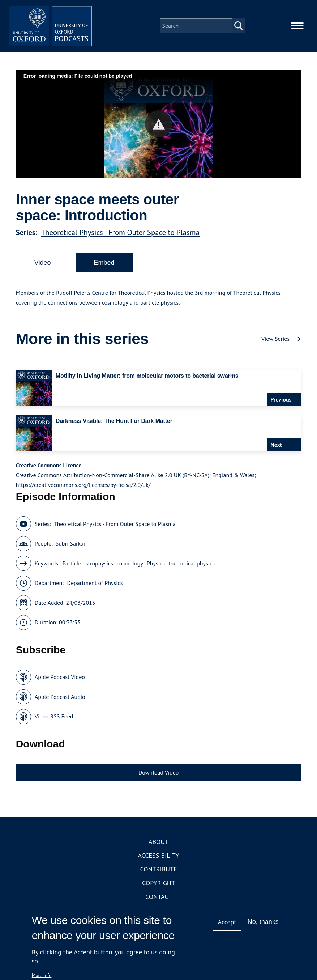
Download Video (158, 775)
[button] (158, 126)
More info (42, 975)
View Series (275, 341)
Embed (104, 265)
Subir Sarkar (71, 546)
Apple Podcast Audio (60, 699)
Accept (227, 922)
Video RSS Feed (54, 718)
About (158, 844)
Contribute (158, 871)
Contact (158, 899)
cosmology (130, 565)
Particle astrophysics (88, 565)
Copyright (158, 885)
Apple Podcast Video (60, 679)
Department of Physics (95, 585)
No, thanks (263, 922)
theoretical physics (192, 565)
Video (43, 265)
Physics (156, 565)
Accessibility (158, 858)
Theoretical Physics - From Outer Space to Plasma (120, 235)
